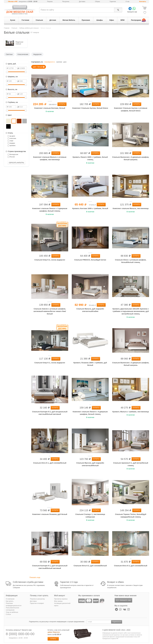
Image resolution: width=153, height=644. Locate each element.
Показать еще (35, 577)
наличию (59, 62)
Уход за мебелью (12, 612)
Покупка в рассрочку (37, 599)
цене (65, 62)
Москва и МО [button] (13, 2)
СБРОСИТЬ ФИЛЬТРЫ (16, 163)
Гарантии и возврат (37, 603)
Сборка (97, 2)
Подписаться (117, 622)
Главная (7, 28)
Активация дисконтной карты (62, 604)
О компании (10, 599)
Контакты (143, 2)
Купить (62, 104)
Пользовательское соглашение (12, 609)
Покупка (50, 2)
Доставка (82, 2)
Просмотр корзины (61, 599)
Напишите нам (123, 600)
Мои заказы (58, 601)
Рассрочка (66, 2)
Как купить (10, 601)
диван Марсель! (54, 632)
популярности (50, 62)
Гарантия (113, 2)
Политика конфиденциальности (14, 604)
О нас (128, 2)
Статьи (8, 614)
